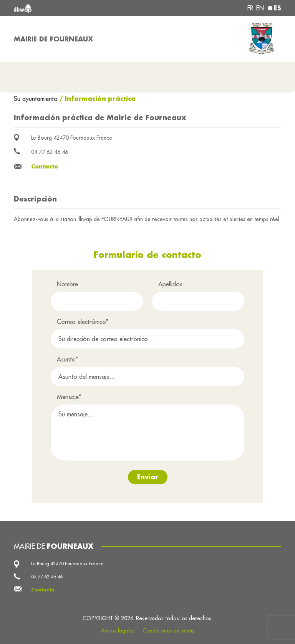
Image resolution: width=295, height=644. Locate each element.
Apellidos (170, 284)
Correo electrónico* (83, 322)
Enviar (148, 477)
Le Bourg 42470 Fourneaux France (72, 138)
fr (250, 8)
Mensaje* (69, 397)
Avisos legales (118, 631)
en (260, 8)
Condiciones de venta (168, 631)
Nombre (67, 284)
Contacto (45, 166)
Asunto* (68, 359)
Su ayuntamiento (37, 99)
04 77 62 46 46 (50, 152)
